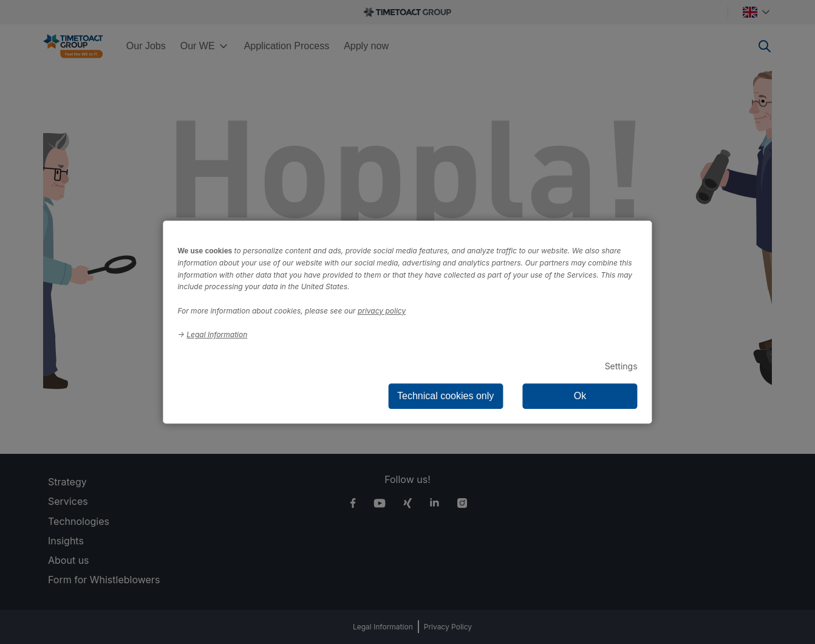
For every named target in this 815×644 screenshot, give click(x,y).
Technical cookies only (445, 396)
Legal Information (217, 334)
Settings (621, 366)
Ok (580, 396)
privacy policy (382, 311)
